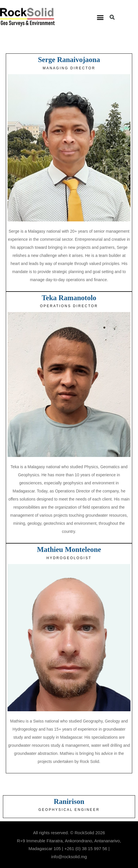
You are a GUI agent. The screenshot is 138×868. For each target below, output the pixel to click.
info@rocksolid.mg (69, 857)
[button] (100, 17)
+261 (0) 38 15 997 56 (86, 849)
